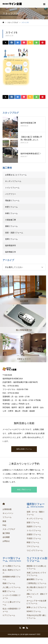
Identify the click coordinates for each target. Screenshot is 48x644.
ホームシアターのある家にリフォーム (36, 602)
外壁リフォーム (12, 207)
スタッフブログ (9, 529)
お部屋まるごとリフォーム (16, 175)
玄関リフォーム (11, 239)
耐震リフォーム (9, 591)
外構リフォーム (11, 213)
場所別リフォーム (36, 505)
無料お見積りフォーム (24, 449)
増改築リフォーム (12, 200)
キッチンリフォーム (13, 181)
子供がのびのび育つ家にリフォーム (36, 617)
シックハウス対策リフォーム (12, 597)
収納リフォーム (9, 583)
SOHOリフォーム (34, 611)
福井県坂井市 (10, 245)
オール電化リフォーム (12, 566)
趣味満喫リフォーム (35, 579)
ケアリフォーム (9, 615)
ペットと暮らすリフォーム (12, 603)
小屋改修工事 (10, 220)
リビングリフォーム (35, 550)
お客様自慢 (7, 509)
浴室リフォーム (33, 522)
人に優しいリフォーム (12, 587)
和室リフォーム (33, 542)
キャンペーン (8, 513)
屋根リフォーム (11, 226)
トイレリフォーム (12, 188)
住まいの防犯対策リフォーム (12, 610)
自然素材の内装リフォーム (12, 578)
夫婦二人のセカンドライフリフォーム (36, 574)
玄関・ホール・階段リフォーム (36, 513)
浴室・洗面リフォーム (14, 233)
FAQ (4, 525)
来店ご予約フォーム (24, 490)
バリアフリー (10, 194)
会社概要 (6, 537)
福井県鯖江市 (10, 252)
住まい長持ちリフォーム (12, 571)
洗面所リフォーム (34, 526)
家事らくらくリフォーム (36, 607)
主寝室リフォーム (34, 534)
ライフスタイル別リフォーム (37, 560)
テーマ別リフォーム (12, 560)
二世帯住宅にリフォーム (36, 583)
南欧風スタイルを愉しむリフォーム (36, 567)
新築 (4, 521)
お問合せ (6, 541)
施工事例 (6, 533)
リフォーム (7, 517)
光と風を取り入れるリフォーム (36, 589)
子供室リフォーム (34, 538)
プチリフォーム (33, 546)
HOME (4, 504)
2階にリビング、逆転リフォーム (37, 595)
